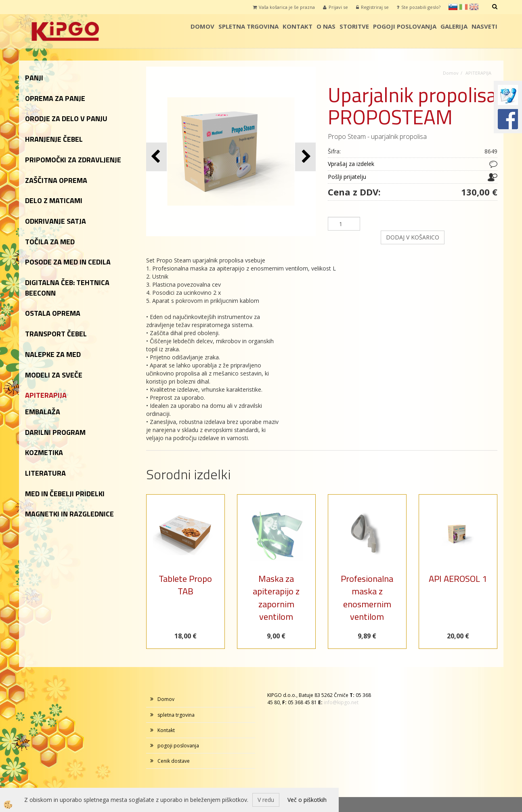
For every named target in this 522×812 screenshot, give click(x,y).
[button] (305, 157)
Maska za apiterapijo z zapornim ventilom (276, 598)
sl (453, 7)
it (463, 7)
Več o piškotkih (307, 800)
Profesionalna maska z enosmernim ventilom (367, 598)
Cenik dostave (174, 761)
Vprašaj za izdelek (351, 164)
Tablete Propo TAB (185, 585)
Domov (202, 26)
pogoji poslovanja (405, 26)
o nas (326, 26)
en (474, 7)
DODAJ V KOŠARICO (413, 237)
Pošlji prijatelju (347, 177)
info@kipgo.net (341, 702)
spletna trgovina (248, 26)
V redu (266, 800)
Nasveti (484, 26)
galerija (454, 26)
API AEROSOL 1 (458, 579)
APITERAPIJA (478, 73)
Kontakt (298, 26)
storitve (354, 26)
